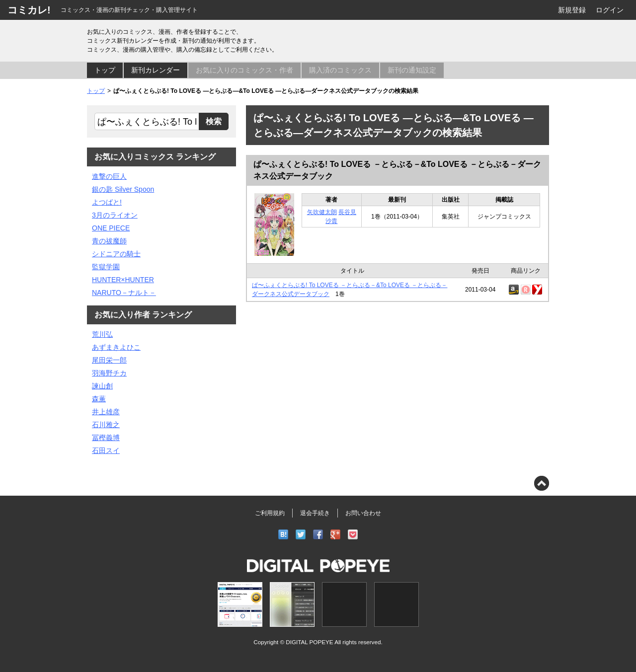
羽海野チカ (109, 373)
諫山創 (102, 386)
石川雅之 (106, 425)
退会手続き (315, 513)
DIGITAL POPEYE (309, 642)
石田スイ (106, 450)
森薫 (99, 399)
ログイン (610, 10)
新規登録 (572, 10)
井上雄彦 (106, 412)
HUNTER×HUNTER (123, 280)
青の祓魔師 (109, 241)
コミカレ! (29, 10)
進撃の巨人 (109, 176)
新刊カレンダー (156, 70)
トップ (105, 70)
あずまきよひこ (116, 347)
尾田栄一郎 (109, 360)
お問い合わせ (363, 513)
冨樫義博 (106, 438)
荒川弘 (102, 334)
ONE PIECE (111, 228)
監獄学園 (106, 267)
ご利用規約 (270, 513)
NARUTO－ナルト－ (124, 293)
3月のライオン (115, 215)
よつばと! (107, 202)
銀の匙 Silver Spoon (123, 189)
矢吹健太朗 (322, 212)
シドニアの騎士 (116, 254)
